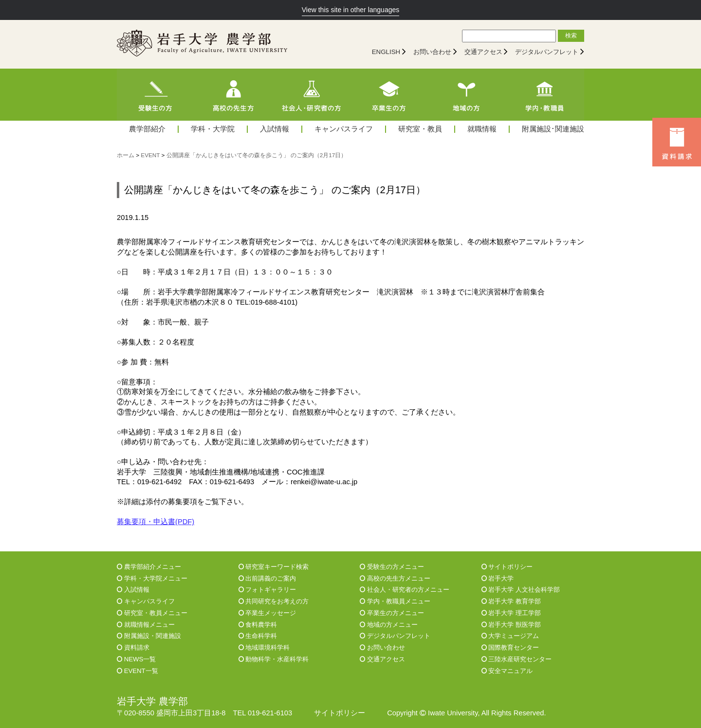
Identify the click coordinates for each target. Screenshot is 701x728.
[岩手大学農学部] (202, 44)
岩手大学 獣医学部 (511, 625)
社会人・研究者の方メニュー (405, 590)
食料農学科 (258, 625)
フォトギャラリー (267, 590)
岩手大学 (498, 578)
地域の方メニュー (389, 625)
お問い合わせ (432, 52)
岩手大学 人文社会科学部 (521, 590)
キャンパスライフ (344, 129)
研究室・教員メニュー (152, 613)
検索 (571, 36)
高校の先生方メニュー (395, 578)
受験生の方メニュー (392, 567)
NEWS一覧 (136, 659)
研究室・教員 (420, 129)
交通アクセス (483, 52)
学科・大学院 (213, 129)
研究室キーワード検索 (274, 567)
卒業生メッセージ (267, 613)
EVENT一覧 (138, 671)
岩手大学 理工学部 (511, 613)
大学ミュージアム (510, 636)
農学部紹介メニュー (149, 567)
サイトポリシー (507, 567)
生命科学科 (258, 636)
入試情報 (275, 129)
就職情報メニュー (146, 625)
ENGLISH (386, 52)
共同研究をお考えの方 (274, 601)
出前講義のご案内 (267, 578)
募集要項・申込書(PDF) (156, 522)
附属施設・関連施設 (149, 636)
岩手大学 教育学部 (511, 601)
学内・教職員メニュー (395, 601)
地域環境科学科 (264, 647)
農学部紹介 (147, 129)
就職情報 (482, 129)
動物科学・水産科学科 (274, 659)
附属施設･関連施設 (553, 129)
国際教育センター (510, 647)
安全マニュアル (507, 671)
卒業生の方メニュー (392, 613)
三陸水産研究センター (517, 659)
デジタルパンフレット (547, 52)
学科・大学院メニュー (152, 578)
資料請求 (133, 647)
